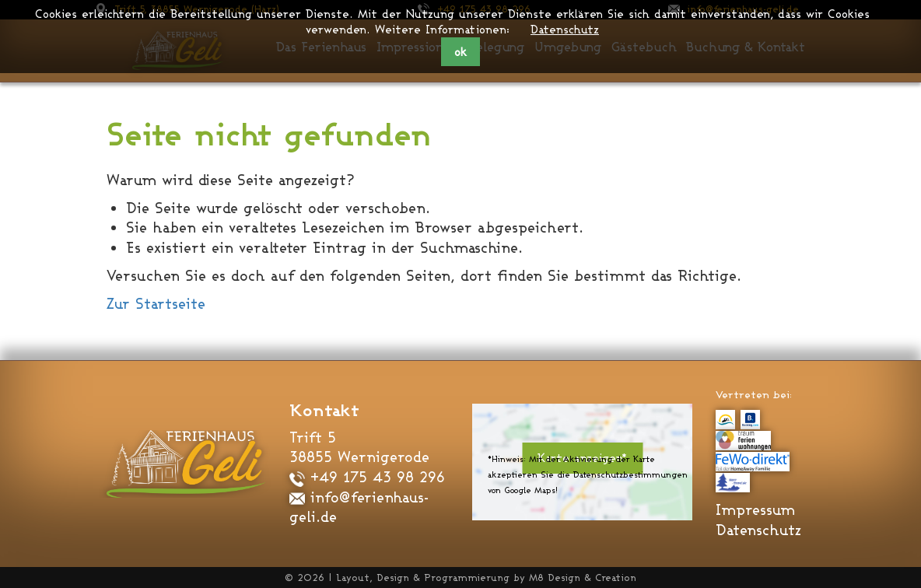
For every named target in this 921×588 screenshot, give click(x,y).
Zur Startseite (156, 303)
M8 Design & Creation (583, 577)
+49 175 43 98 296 (367, 477)
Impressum (755, 509)
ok (460, 52)
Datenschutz (565, 29)
